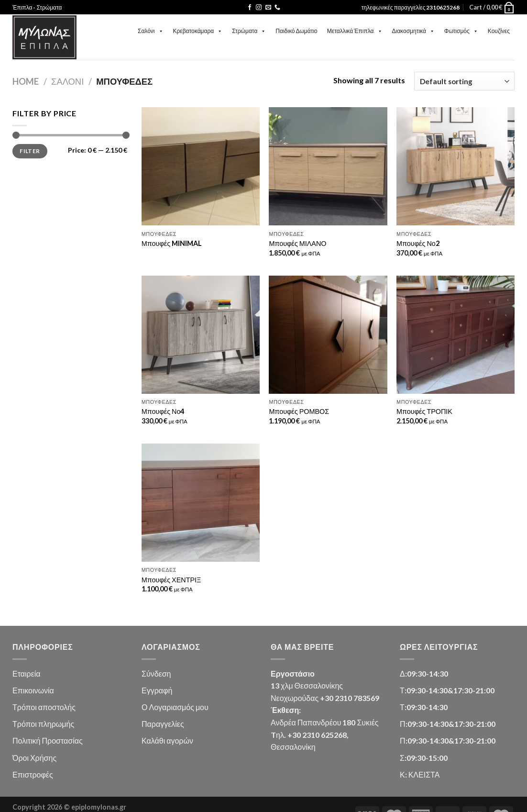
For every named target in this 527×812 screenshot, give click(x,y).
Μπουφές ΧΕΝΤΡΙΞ (171, 580)
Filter (30, 151)
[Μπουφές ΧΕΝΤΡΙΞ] (201, 503)
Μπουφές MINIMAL (172, 243)
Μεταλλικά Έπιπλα (355, 31)
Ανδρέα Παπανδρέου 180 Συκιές (324, 722)
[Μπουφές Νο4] (201, 335)
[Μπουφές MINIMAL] (201, 166)
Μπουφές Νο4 (163, 411)
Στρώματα (249, 31)
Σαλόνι (151, 31)
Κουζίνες (499, 31)
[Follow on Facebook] (250, 8)
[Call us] (277, 8)
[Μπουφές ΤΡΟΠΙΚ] (456, 335)
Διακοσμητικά (413, 31)
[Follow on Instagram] (259, 8)
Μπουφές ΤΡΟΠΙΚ (424, 411)
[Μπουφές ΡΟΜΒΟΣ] (328, 335)
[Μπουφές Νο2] (456, 166)
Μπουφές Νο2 (418, 243)
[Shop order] (464, 81)
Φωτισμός (461, 31)
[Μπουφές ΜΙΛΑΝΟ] (328, 166)
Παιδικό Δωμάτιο (296, 31)
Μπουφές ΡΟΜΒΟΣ (299, 411)
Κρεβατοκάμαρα (198, 31)
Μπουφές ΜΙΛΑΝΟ (297, 243)
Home (26, 81)
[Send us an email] (268, 8)
